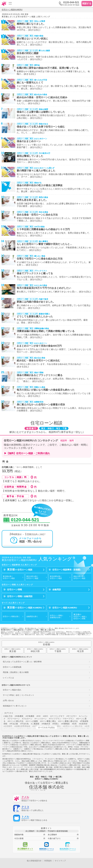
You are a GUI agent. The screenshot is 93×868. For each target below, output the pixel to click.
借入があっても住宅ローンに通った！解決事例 (22, 662)
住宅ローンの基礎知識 (12, 667)
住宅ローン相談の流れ (12, 690)
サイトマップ (60, 861)
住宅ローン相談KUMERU (12, 10)
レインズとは (8, 678)
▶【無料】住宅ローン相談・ (27, 453)
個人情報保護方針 (34, 861)
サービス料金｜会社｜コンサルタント (19, 695)
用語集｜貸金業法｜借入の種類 (16, 672)
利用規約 (48, 861)
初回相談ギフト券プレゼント (15, 706)
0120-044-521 (21, 520)
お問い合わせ (8, 700)
